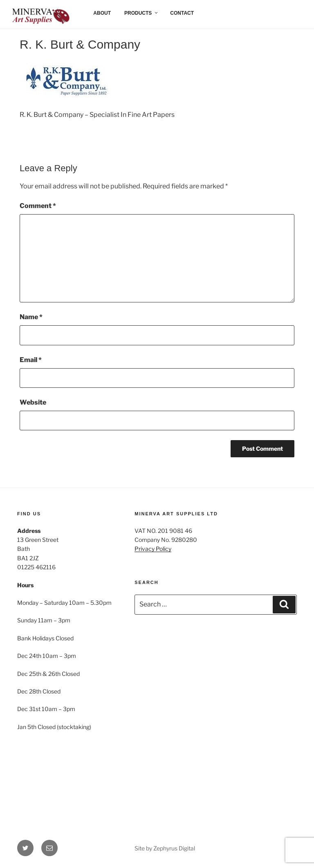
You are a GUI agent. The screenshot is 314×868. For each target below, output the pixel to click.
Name (31, 317)
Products (141, 13)
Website (33, 402)
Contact (182, 13)
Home (26, 13)
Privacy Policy (153, 549)
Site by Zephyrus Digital (165, 848)
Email (31, 360)
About (102, 13)
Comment (38, 206)
